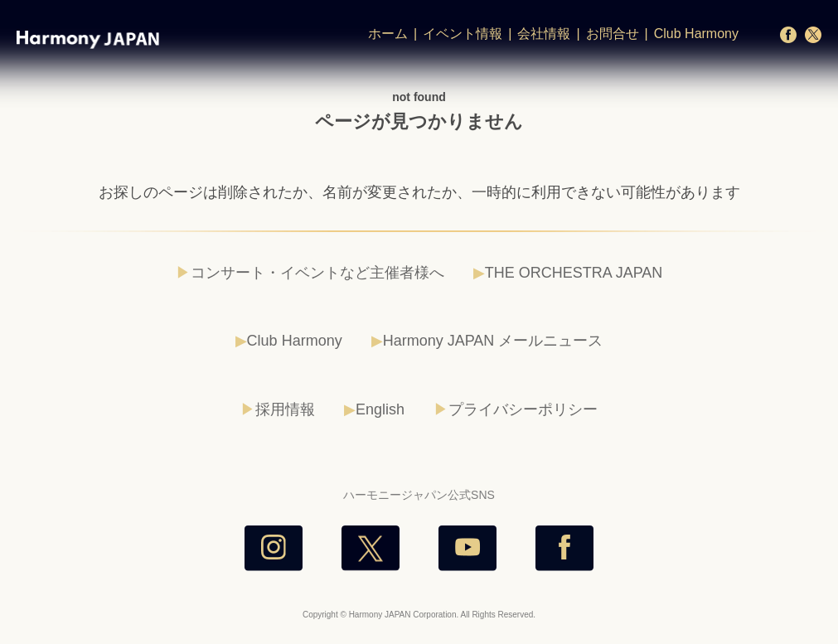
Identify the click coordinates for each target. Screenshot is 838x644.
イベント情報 (463, 34)
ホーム (388, 34)
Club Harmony (696, 34)
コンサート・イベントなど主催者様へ (317, 273)
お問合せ (613, 34)
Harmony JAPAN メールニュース (493, 341)
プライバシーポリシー (523, 409)
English (380, 409)
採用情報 (285, 409)
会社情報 (544, 34)
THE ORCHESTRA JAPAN (574, 273)
